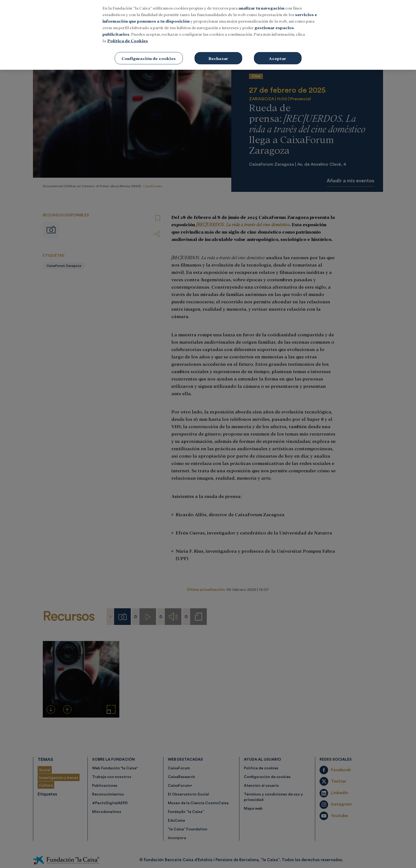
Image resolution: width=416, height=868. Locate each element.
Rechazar (218, 54)
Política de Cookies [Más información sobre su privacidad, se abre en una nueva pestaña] (128, 36)
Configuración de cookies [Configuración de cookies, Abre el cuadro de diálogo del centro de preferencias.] (149, 54)
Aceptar (277, 54)
